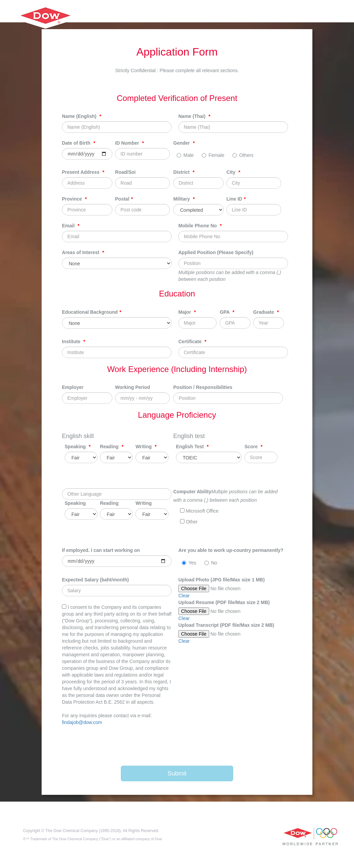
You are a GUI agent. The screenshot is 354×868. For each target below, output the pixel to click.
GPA (227, 312)
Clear (184, 596)
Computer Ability (192, 492)
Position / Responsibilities (203, 387)
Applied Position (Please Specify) (216, 252)
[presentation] (180, 746)
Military (184, 199)
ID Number (129, 143)
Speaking (78, 447)
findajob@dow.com (82, 722)
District (184, 172)
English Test (192, 447)
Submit (177, 773)
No (211, 563)
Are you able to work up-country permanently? (231, 550)
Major (187, 312)
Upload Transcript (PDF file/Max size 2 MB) (226, 625)
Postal (124, 199)
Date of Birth (79, 143)
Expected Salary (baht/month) (95, 580)
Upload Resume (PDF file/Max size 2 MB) (224, 602)
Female (213, 155)
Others (243, 155)
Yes (189, 563)
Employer (73, 387)
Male (185, 155)
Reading (112, 447)
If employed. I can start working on (101, 550)
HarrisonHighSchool (45, 23)
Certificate (192, 342)
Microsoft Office (199, 511)
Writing (146, 447)
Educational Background (92, 312)
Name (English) (82, 116)
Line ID (236, 199)
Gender (184, 143)
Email (71, 226)
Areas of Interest (83, 252)
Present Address (83, 172)
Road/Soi (125, 172)
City (233, 172)
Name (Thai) (194, 116)
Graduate (266, 312)
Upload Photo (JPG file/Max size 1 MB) (222, 580)
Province (74, 199)
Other (189, 522)
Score (253, 447)
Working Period (132, 387)
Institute (74, 342)
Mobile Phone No (200, 226)
